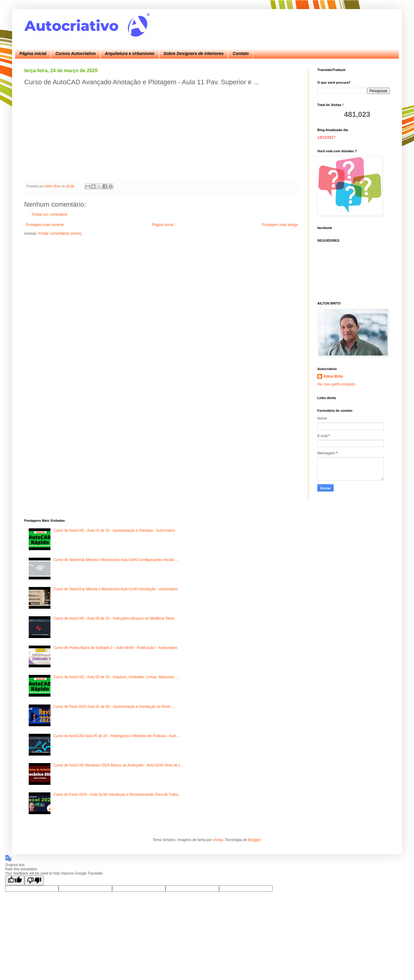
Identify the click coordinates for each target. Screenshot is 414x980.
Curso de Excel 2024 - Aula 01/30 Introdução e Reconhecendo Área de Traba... (117, 795)
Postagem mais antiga (280, 225)
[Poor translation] (34, 880)
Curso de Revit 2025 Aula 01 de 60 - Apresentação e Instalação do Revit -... (114, 707)
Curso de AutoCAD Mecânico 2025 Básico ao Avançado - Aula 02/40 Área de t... (118, 765)
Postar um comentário (49, 214)
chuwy (218, 840)
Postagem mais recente (45, 225)
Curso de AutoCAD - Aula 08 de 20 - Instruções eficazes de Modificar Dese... (115, 618)
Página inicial (33, 53)
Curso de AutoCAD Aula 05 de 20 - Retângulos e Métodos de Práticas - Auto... (116, 736)
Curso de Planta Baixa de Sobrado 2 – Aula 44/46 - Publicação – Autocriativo (115, 648)
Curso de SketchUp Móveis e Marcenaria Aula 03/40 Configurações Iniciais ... (116, 560)
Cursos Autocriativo (75, 53)
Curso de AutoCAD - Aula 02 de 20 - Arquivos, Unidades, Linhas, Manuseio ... (116, 677)
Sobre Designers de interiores (194, 53)
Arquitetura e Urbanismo (130, 53)
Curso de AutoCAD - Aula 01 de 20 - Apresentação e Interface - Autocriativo (114, 530)
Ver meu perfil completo (336, 384)
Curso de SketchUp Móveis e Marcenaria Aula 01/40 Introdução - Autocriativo (116, 589)
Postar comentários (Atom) (60, 234)
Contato (241, 53)
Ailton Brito (333, 376)
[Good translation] (15, 880)
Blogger (254, 840)
